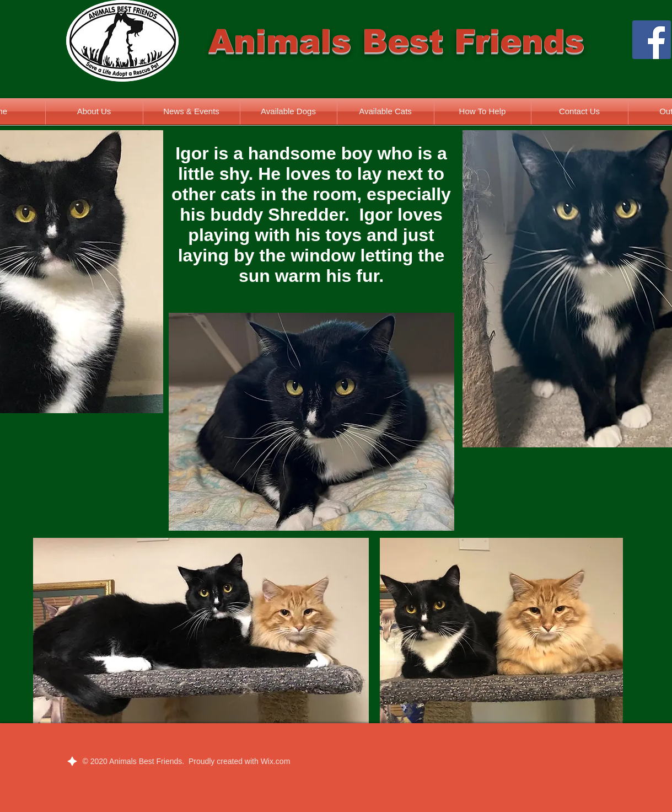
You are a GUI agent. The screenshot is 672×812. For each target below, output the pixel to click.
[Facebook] (652, 40)
